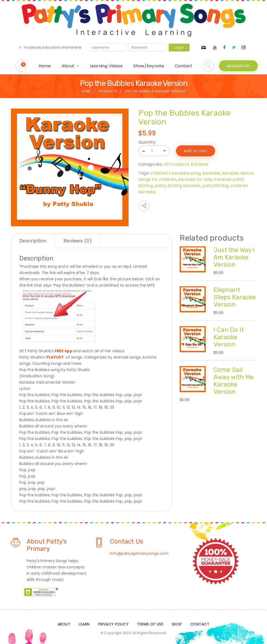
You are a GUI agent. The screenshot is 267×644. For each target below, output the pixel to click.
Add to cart (196, 151)
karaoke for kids (195, 179)
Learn (84, 624)
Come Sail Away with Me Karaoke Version (234, 381)
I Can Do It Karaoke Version (229, 337)
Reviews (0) (78, 241)
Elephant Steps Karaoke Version (235, 297)
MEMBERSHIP (239, 66)
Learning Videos (106, 66)
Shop (177, 624)
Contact (184, 66)
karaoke (211, 173)
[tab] (33, 241)
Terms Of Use (150, 624)
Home (45, 66)
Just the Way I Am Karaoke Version (234, 257)
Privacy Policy (113, 624)
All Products (176, 164)
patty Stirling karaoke (178, 186)
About (68, 66)
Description (33, 241)
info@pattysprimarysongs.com (139, 553)
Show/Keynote (149, 66)
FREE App (64, 351)
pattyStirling (215, 186)
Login (179, 47)
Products (108, 91)
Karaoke (200, 164)
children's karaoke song (175, 173)
